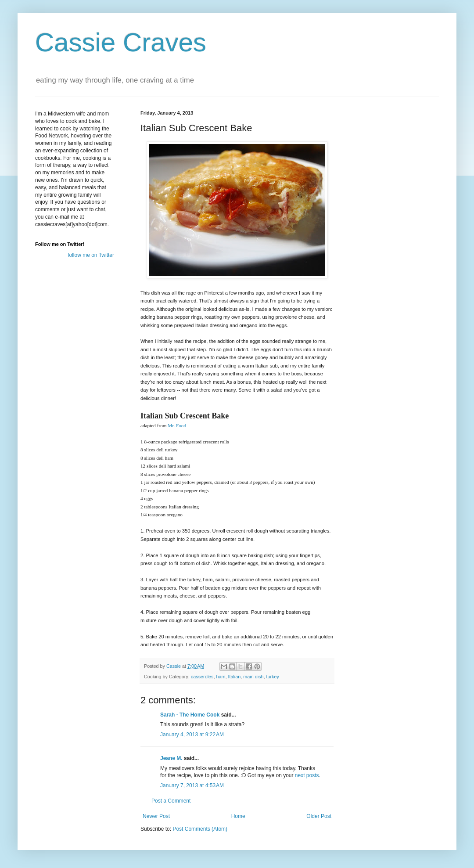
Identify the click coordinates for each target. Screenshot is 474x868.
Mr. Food (177, 425)
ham (221, 677)
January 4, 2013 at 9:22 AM (192, 735)
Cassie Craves (121, 42)
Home (238, 816)
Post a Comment (171, 801)
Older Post (319, 816)
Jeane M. (171, 758)
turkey (272, 677)
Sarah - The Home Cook (190, 715)
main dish (253, 677)
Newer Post (156, 816)
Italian (234, 677)
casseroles (202, 677)
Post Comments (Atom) (200, 829)
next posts (307, 775)
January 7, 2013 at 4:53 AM (192, 785)
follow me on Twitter (91, 255)
